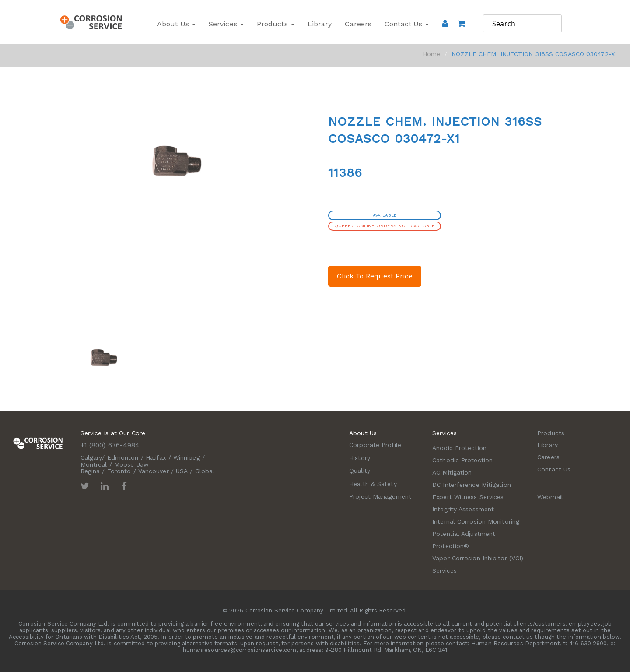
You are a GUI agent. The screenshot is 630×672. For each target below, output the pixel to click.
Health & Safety (373, 484)
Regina (90, 471)
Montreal (94, 464)
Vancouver (154, 471)
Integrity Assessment (463, 509)
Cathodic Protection (462, 460)
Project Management (380, 496)
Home (431, 54)
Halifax (156, 457)
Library (320, 24)
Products (276, 24)
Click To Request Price (375, 276)
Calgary (91, 457)
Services (226, 24)
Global (205, 471)
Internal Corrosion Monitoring (476, 521)
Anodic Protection (459, 448)
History (360, 458)
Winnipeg (187, 457)
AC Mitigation (452, 472)
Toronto (119, 471)
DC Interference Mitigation (472, 485)
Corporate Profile (375, 445)
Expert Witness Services (468, 497)
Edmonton (123, 457)
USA (182, 471)
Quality (360, 471)
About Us (176, 24)
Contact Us (407, 24)
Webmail (550, 497)
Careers (358, 24)
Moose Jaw (131, 464)
